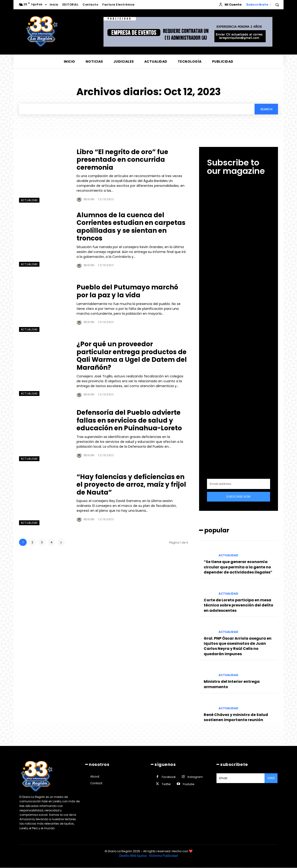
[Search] (266, 109)
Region (89, 199)
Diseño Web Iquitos (133, 681)
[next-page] (61, 542)
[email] (239, 254)
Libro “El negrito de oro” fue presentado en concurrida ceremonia (123, 160)
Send (271, 603)
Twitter (166, 609)
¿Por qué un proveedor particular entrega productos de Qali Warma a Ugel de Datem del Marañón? (132, 356)
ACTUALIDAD (29, 200)
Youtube (188, 609)
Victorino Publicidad (163, 681)
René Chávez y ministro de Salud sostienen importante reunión (236, 487)
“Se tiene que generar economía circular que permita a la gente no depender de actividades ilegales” (238, 337)
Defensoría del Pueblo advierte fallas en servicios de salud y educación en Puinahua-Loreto (130, 421)
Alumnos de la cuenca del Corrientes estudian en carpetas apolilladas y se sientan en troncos (132, 227)
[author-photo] (80, 199)
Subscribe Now (239, 267)
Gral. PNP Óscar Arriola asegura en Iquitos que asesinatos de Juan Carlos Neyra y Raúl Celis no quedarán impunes (238, 416)
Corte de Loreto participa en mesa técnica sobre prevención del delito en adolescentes (239, 375)
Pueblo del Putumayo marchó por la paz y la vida (128, 291)
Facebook (169, 602)
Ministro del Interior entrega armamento (232, 454)
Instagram (195, 602)
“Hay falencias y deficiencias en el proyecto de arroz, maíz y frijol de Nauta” (132, 485)
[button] (277, 5)
